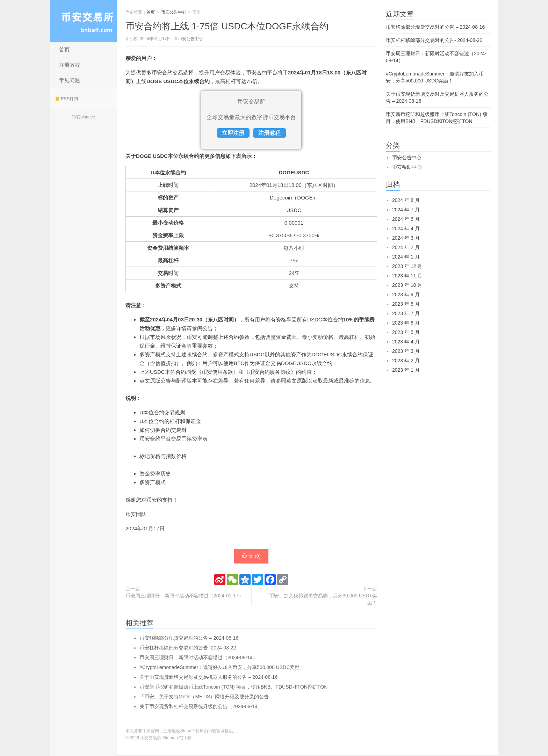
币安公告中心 (174, 12)
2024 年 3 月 (406, 238)
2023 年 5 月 (406, 332)
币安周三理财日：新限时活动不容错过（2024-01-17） (185, 596)
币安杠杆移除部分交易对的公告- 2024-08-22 (188, 648)
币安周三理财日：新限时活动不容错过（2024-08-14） (199, 658)
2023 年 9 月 (406, 295)
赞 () (251, 557)
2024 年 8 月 (406, 200)
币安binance (84, 117)
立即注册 (233, 133)
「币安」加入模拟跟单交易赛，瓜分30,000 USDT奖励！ (321, 600)
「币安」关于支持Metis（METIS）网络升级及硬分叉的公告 (204, 697)
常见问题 (70, 80)
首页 (64, 49)
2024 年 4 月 (406, 228)
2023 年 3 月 (406, 351)
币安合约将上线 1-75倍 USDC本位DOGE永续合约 (227, 26)
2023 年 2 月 (406, 361)
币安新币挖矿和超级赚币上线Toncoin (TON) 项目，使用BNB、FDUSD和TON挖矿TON (233, 688)
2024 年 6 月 (406, 219)
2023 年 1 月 (406, 370)
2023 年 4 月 (406, 342)
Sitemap (170, 739)
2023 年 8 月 (406, 304)
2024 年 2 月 (406, 247)
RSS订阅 (67, 99)
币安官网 (216, 732)
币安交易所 (84, 21)
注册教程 (70, 65)
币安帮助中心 (407, 167)
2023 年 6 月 (406, 323)
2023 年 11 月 (407, 276)
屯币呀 (185, 739)
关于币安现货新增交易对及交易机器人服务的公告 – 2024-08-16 (208, 678)
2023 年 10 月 (407, 285)
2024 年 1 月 (406, 257)
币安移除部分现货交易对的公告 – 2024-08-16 (189, 639)
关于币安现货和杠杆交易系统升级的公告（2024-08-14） (201, 707)
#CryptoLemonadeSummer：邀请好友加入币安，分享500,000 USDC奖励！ (222, 668)
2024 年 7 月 (406, 210)
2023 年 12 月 (407, 266)
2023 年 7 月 (406, 313)
